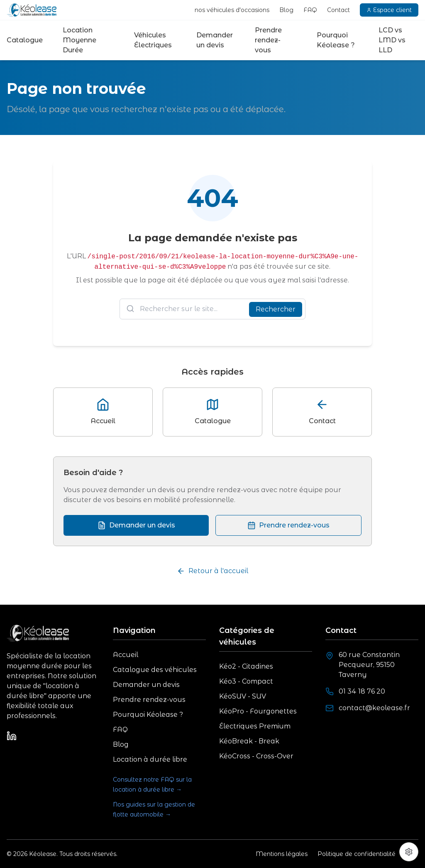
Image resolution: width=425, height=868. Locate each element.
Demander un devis (215, 40)
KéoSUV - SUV (243, 696)
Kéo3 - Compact (246, 681)
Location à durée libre (150, 759)
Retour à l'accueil (212, 571)
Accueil (126, 655)
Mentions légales (282, 854)
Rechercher (276, 309)
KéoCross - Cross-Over (256, 756)
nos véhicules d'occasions (232, 10)
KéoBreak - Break (249, 741)
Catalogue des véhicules (155, 670)
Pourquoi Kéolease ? (336, 40)
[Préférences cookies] (409, 852)
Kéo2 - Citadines (246, 666)
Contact (338, 10)
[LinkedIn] (12, 736)
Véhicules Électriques (153, 40)
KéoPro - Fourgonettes (258, 711)
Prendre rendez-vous (268, 40)
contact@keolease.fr (374, 708)
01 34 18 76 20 (362, 691)
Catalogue (25, 40)
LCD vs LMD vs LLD (392, 40)
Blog (286, 10)
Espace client (389, 10)
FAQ (310, 10)
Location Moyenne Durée (79, 40)
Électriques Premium (255, 726)
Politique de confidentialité (357, 854)
